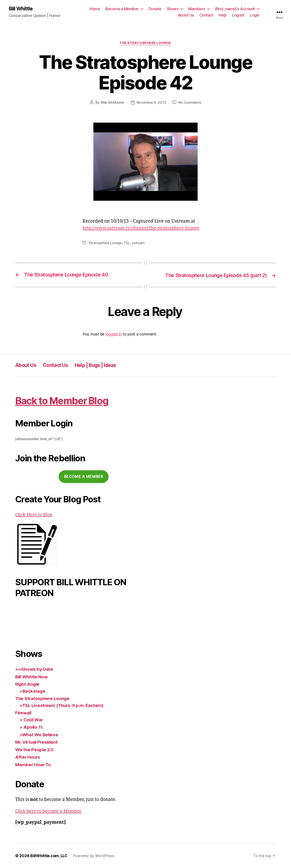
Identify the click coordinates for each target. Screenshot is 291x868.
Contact (206, 15)
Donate (155, 9)
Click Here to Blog (34, 515)
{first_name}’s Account (235, 9)
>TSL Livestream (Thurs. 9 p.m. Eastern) (63, 705)
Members (197, 9)
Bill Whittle (21, 9)
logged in (114, 334)
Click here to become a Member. (50, 811)
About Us (186, 15)
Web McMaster (112, 103)
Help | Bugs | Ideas (101, 365)
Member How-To (33, 765)
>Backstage (33, 691)
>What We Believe (40, 735)
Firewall (24, 713)
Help (223, 15)
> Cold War (32, 720)
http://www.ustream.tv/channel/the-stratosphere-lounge (143, 228)
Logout (238, 15)
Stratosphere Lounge (106, 243)
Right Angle (28, 684)
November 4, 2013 (152, 103)
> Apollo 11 (31, 727)
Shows (173, 9)
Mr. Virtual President (38, 742)
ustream (139, 243)
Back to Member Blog (65, 400)
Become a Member (122, 9)
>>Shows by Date (34, 669)
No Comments (190, 103)
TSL (127, 243)
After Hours (28, 757)
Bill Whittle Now (33, 677)
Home (95, 9)
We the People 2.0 (35, 750)
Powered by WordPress (93, 856)
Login (255, 15)
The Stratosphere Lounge (145, 43)
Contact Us (58, 365)
